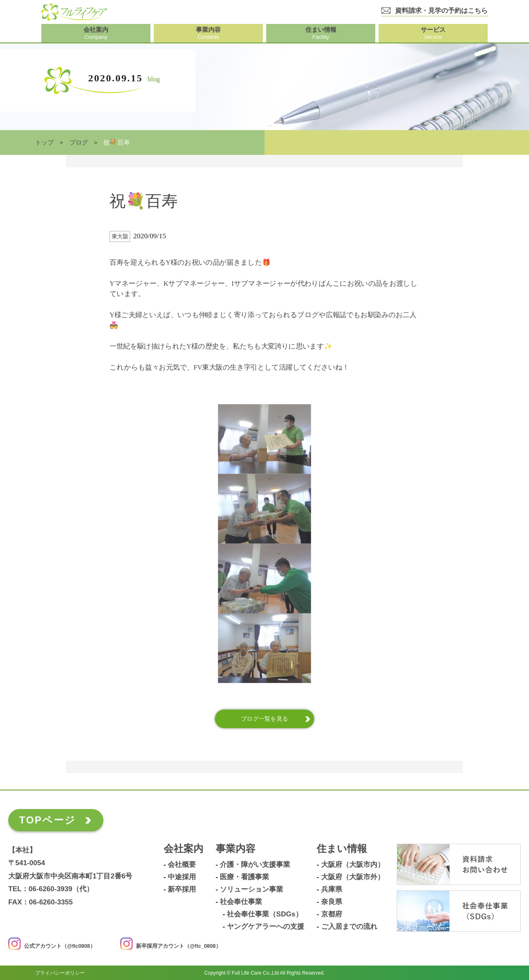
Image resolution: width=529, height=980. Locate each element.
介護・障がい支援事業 (255, 865)
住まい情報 (342, 849)
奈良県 (332, 902)
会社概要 (182, 865)
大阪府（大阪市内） (353, 865)
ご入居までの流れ (349, 927)
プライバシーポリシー (60, 973)
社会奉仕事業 (241, 902)
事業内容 (236, 849)
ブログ (79, 142)
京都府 (332, 914)
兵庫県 (332, 890)
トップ (44, 142)
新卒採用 (182, 890)
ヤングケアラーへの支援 (266, 927)
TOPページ (47, 820)
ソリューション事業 (251, 890)
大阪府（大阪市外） (353, 877)
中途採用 (182, 877)
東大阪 (120, 236)
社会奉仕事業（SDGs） (264, 914)
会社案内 (183, 849)
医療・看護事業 (244, 877)
